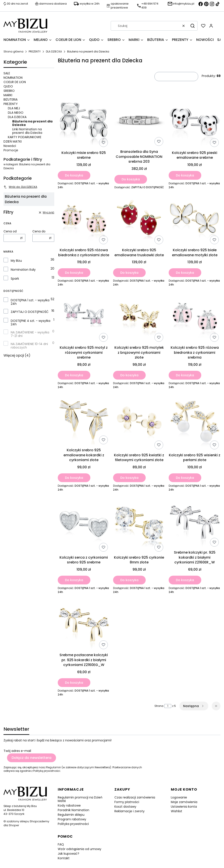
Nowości (10, 146)
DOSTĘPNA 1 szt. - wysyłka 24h (30, 302)
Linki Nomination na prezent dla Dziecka (27, 131)
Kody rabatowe (69, 805)
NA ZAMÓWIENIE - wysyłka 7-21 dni (30, 334)
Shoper (14, 825)
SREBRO (9, 91)
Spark (15, 279)
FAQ (61, 844)
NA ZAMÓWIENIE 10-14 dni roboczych (29, 346)
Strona (159, 706)
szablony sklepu (18, 821)
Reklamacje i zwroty (129, 811)
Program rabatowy (72, 819)
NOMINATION (13, 78)
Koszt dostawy (125, 807)
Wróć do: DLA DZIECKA (20, 187)
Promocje (11, 150)
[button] (192, 26)
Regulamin (54, 767)
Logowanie (179, 797)
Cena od (10, 231)
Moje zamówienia (184, 802)
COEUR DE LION (15, 82)
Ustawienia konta (184, 807)
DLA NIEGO (16, 113)
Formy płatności (127, 802)
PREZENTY (35, 51)
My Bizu (16, 261)
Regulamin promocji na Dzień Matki (80, 799)
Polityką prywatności (47, 771)
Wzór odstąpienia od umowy (80, 849)
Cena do (39, 231)
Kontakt (64, 858)
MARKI (8, 95)
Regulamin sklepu (71, 815)
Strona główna (13, 51)
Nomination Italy (23, 270)
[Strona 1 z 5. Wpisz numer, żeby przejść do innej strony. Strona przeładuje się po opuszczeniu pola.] (168, 706)
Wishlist (177, 811)
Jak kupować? (68, 854)
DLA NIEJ (14, 108)
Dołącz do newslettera (31, 758)
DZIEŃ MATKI (13, 141)
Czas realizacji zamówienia (135, 797)
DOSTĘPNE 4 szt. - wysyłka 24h (31, 322)
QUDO (8, 86)
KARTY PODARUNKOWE (25, 137)
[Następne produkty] (194, 706)
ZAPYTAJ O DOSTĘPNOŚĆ (30, 312)
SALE (7, 73)
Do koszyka (74, 175)
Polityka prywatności (73, 824)
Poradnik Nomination (73, 810)
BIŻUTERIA (10, 99)
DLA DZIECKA (54, 51)
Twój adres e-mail (17, 751)
